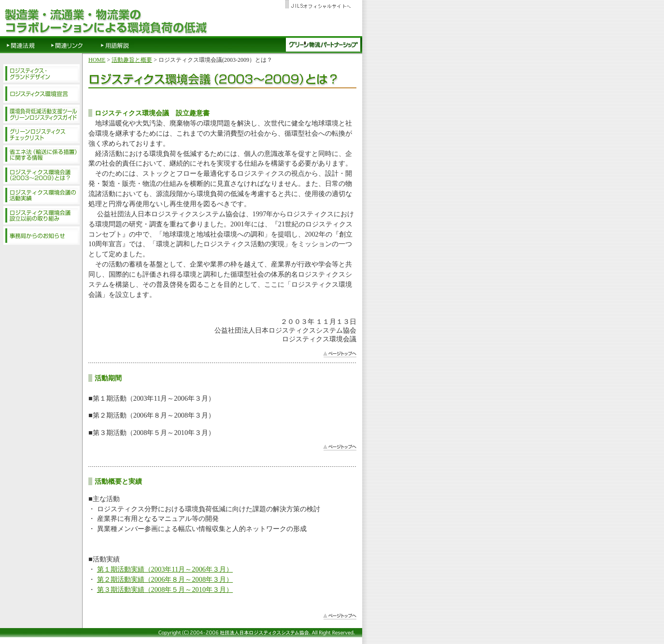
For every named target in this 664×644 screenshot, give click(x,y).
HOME (97, 60)
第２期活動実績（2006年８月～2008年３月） (165, 579)
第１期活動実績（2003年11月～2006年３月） (165, 569)
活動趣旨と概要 (132, 60)
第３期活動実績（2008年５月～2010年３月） (165, 589)
